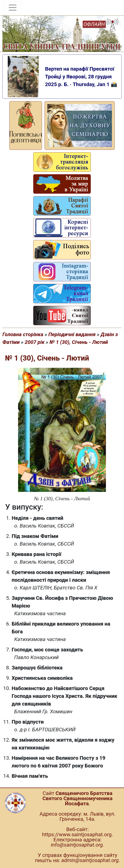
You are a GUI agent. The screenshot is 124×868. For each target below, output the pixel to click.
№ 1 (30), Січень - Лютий (79, 342)
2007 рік (35, 342)
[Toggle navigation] (13, 8)
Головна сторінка (23, 334)
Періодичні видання (72, 334)
